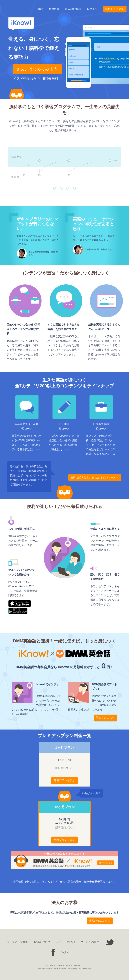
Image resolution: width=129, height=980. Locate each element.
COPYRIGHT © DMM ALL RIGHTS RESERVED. (65, 966)
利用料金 (54, 9)
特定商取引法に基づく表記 (81, 969)
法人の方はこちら (99, 921)
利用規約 (49, 969)
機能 (40, 9)
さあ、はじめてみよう (37, 69)
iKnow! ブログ (42, 942)
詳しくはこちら (105, 718)
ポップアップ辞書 (17, 942)
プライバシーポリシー (62, 969)
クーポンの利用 (90, 942)
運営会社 (41, 969)
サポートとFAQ (65, 942)
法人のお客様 (73, 9)
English (65, 952)
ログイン (92, 9)
